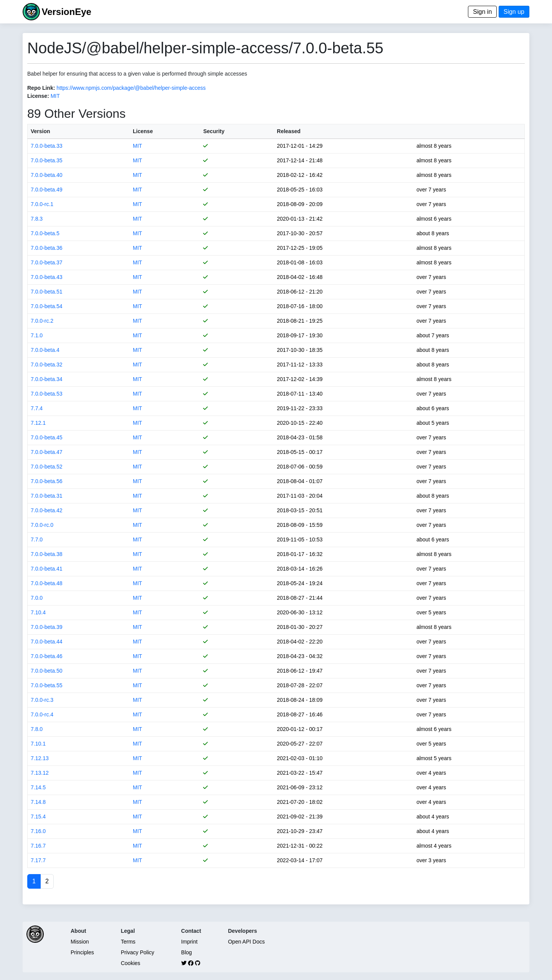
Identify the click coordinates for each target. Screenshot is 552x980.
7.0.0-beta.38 (47, 554)
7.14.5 (38, 787)
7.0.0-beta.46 (47, 656)
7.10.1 (38, 744)
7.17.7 (38, 860)
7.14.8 (38, 802)
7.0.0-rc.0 (42, 525)
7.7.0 (37, 539)
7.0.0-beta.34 (47, 379)
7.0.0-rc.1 (42, 204)
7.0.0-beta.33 (47, 146)
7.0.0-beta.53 (47, 394)
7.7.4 (37, 408)
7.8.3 (37, 219)
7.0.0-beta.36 (47, 248)
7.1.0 (37, 335)
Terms (128, 942)
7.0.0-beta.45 (47, 437)
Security (214, 131)
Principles (82, 952)
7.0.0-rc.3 (42, 700)
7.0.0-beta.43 (47, 277)
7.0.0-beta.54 (47, 306)
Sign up (514, 12)
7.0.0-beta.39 (47, 627)
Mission (80, 942)
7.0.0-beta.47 (47, 452)
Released (288, 131)
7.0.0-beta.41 (47, 569)
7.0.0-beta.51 (47, 292)
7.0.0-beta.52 (47, 467)
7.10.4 (38, 612)
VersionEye (66, 12)
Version (40, 131)
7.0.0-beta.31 (47, 496)
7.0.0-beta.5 (45, 233)
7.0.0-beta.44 (47, 642)
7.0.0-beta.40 (47, 175)
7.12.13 (40, 758)
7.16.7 (38, 846)
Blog (187, 952)
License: (38, 96)
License (143, 131)
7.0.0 (37, 598)
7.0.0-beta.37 (47, 262)
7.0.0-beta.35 (47, 160)
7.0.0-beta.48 (47, 583)
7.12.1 (38, 423)
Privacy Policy (138, 952)
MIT (55, 96)
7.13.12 (40, 773)
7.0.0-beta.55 (47, 685)
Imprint (189, 942)
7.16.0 (38, 831)
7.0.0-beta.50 (47, 671)
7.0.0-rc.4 (42, 714)
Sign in (482, 12)
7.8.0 (37, 729)
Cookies (131, 963)
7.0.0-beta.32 (47, 365)
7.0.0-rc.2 (42, 321)
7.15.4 (38, 817)
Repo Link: (41, 88)
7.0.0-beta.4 (45, 350)
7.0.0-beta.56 (47, 481)
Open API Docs (246, 942)
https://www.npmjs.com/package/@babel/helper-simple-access (131, 88)
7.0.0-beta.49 (47, 190)
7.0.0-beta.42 (47, 510)
